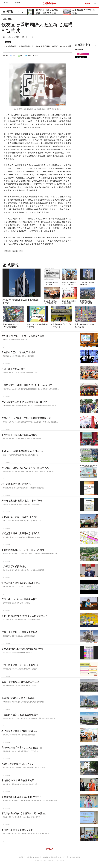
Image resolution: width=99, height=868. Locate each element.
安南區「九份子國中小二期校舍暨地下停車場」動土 (27, 417)
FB (12, 57)
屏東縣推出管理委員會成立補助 (17, 829)
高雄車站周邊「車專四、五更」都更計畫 (22, 747)
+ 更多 (94, 47)
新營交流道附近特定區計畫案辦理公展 (21, 533)
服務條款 (46, 856)
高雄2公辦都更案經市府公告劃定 (18, 763)
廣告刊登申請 (64, 856)
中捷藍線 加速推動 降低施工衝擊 (18, 780)
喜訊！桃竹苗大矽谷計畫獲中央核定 (19, 599)
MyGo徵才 (38, 856)
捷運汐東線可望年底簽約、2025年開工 (21, 582)
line (20, 57)
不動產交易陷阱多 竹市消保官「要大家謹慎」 (24, 813)
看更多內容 (49, 848)
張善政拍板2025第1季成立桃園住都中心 (21, 796)
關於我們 (30, 856)
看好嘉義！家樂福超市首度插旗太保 (19, 730)
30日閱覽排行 (83, 46)
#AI (21, 250)
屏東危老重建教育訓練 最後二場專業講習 (22, 500)
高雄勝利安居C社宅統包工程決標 (18, 697)
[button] (20, 11)
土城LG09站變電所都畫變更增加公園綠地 (22, 450)
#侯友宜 (15, 250)
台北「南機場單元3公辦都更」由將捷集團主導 (25, 615)
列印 (35, 57)
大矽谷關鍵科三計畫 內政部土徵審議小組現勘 (24, 401)
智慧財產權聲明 (75, 856)
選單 (7, 4)
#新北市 (7, 250)
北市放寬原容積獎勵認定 (14, 566)
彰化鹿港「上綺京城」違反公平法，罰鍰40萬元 (25, 467)
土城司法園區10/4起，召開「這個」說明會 (23, 549)
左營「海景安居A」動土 (13, 368)
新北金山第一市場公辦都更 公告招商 (20, 516)
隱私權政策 (54, 856)
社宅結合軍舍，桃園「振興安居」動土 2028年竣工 (27, 385)
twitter (28, 57)
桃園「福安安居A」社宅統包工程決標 (20, 681)
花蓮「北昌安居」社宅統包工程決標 (19, 632)
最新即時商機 (79, 51)
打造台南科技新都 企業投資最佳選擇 (20, 714)
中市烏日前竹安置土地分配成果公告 (19, 434)
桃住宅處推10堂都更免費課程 (16, 483)
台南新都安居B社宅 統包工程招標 (18, 352)
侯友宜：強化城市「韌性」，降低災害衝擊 (23, 335)
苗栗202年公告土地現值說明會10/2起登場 (22, 648)
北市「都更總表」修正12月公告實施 (20, 664)
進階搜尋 (18, 4)
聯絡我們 (22, 856)
